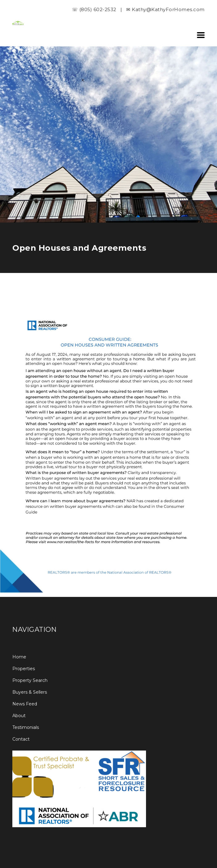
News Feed (25, 704)
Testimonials (26, 727)
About (19, 716)
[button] (201, 35)
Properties (24, 669)
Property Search (30, 680)
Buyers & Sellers (30, 692)
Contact (21, 739)
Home (19, 657)
